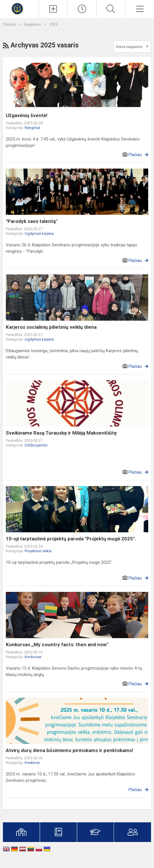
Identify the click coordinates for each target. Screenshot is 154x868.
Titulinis (10, 24)
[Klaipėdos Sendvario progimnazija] (19, 8)
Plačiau (135, 155)
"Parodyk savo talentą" (32, 221)
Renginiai (32, 128)
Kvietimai (32, 763)
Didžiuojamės (36, 445)
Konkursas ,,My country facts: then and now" (57, 644)
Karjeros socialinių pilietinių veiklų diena (51, 327)
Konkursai (33, 657)
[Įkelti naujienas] (53, 9)
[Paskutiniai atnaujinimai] (82, 9)
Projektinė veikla (38, 551)
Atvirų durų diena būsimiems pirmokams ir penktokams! (70, 750)
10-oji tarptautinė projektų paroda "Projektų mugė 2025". (71, 539)
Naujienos (33, 24)
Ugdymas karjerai (39, 233)
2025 (53, 24)
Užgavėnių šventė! (27, 115)
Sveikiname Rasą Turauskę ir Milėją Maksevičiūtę (61, 433)
